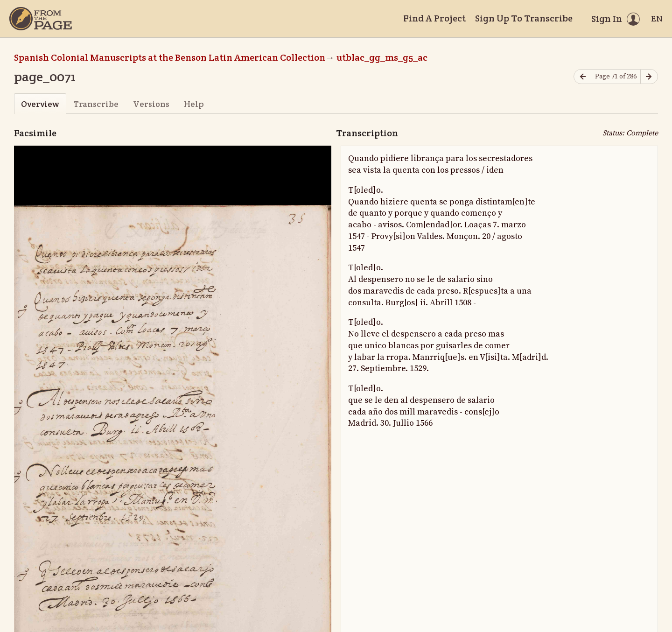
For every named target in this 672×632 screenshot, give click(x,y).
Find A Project (434, 18)
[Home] (41, 19)
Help (194, 104)
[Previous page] (582, 77)
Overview (40, 104)
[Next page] (649, 77)
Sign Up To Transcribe (524, 18)
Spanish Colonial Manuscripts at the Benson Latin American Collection (170, 57)
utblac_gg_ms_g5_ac (382, 57)
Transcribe (96, 104)
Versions (151, 104)
